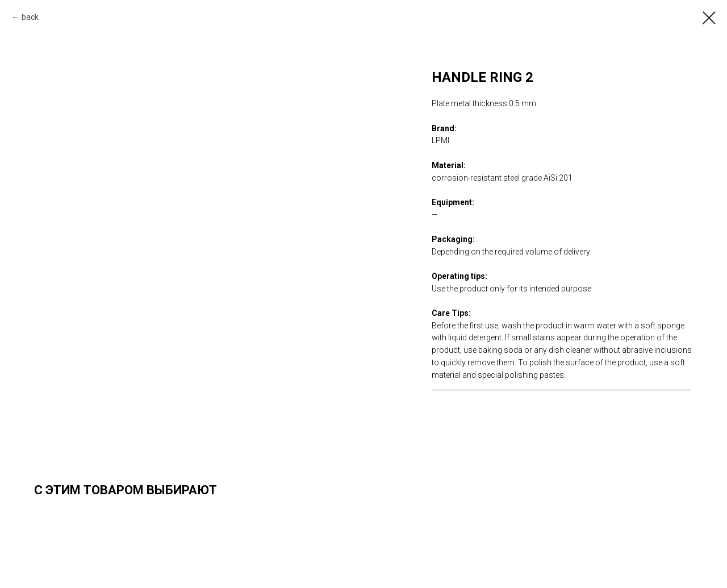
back (30, 17)
